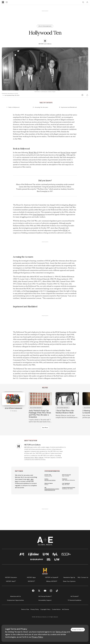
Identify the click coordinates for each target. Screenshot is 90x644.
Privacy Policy (37, 637)
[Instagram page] (51, 591)
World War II (33, 153)
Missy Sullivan (39, 458)
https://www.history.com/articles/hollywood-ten (52, 489)
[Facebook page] (33, 591)
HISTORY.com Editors (50, 480)
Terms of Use (61, 632)
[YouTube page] (45, 591)
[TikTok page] (57, 591)
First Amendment (32, 291)
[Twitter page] (39, 591)
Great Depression (39, 215)
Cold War (62, 155)
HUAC (65, 230)
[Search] (83, 2)
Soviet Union (66, 153)
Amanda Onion (29, 458)
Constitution (51, 291)
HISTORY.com (29, 447)
